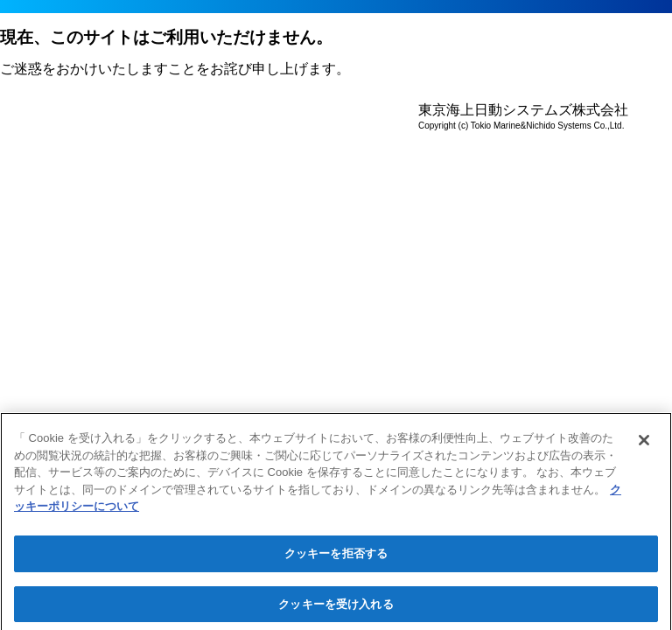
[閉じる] (644, 444)
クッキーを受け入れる (336, 607)
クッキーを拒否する (336, 556)
